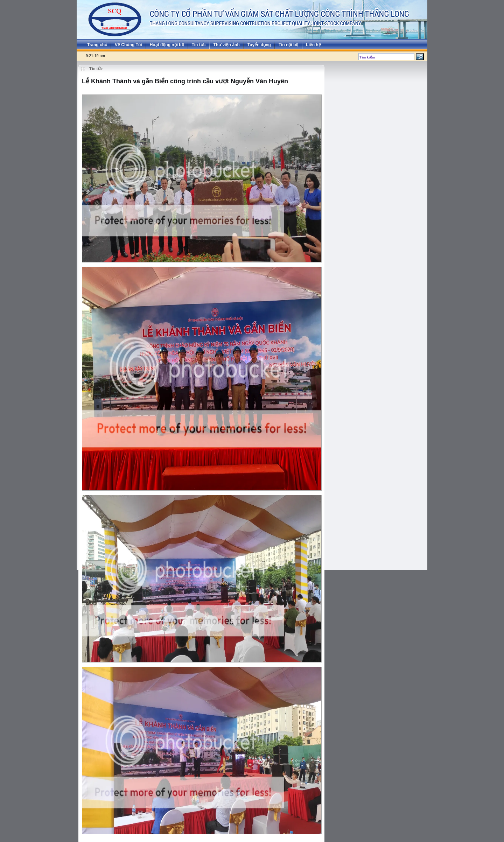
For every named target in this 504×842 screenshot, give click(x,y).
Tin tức (199, 45)
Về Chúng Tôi (128, 45)
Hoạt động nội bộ (167, 45)
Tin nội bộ (288, 45)
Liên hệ (313, 45)
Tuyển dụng (259, 45)
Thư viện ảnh (226, 45)
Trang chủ (97, 45)
